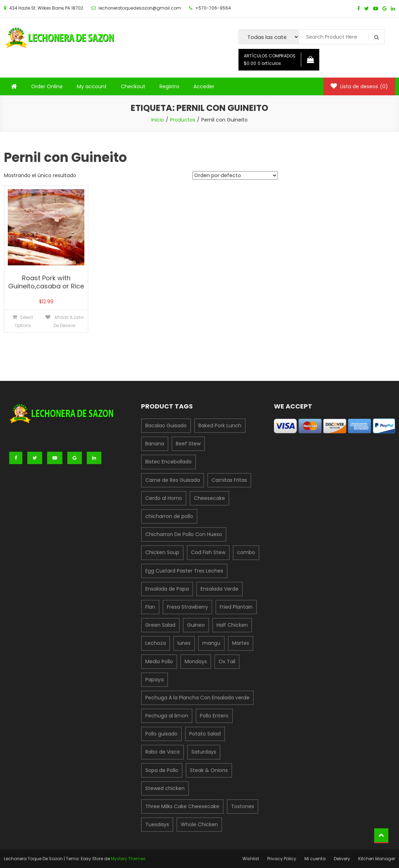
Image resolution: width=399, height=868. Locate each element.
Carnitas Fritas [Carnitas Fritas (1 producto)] (229, 480)
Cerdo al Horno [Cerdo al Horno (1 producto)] (164, 498)
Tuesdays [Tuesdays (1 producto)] (157, 824)
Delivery (342, 859)
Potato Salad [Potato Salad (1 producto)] (205, 734)
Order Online (47, 86)
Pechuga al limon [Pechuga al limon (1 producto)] (167, 716)
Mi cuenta (315, 859)
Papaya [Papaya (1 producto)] (154, 680)
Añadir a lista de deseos (68, 321)
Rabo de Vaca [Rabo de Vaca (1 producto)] (162, 752)
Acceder (204, 86)
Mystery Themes (128, 859)
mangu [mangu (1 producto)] (211, 643)
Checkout (133, 86)
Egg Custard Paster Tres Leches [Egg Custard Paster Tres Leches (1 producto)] (184, 571)
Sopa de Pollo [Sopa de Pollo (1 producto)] (162, 770)
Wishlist (251, 859)
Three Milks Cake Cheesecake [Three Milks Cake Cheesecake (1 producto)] (182, 806)
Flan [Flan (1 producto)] (150, 607)
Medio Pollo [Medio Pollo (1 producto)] (159, 661)
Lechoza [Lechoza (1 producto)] (156, 643)
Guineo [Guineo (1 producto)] (196, 625)
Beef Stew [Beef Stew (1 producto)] (188, 444)
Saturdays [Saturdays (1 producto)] (204, 752)
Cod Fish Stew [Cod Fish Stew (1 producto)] (208, 552)
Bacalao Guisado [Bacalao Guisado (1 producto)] (166, 425)
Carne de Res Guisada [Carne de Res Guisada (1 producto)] (173, 480)
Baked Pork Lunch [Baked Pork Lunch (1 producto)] (220, 425)
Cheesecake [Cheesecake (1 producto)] (209, 498)
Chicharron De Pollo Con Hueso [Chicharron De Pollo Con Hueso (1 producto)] (184, 534)
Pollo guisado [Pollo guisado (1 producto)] (161, 734)
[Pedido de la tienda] (235, 175)
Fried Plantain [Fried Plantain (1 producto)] (236, 607)
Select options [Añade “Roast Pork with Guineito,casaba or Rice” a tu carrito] (24, 321)
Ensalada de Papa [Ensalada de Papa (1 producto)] (167, 589)
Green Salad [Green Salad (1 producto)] (160, 625)
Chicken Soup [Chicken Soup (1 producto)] (162, 552)
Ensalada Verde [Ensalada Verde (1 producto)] (220, 589)
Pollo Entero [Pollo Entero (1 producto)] (214, 716)
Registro (169, 86)
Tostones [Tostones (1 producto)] (243, 806)
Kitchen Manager (377, 859)
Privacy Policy (282, 859)
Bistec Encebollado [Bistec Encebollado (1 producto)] (168, 462)
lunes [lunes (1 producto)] (184, 643)
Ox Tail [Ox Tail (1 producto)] (227, 661)
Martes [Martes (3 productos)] (241, 643)
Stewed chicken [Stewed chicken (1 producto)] (165, 788)
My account (92, 86)
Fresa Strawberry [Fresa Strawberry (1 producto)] (187, 607)
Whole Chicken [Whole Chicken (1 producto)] (199, 824)
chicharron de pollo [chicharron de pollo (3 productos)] (169, 516)
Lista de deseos (359, 86)
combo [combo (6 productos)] (246, 552)
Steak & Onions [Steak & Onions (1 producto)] (209, 770)
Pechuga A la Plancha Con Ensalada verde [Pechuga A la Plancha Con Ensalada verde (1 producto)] (197, 698)
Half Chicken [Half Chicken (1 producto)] (232, 625)
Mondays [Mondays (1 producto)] (196, 661)
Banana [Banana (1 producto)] (155, 444)
